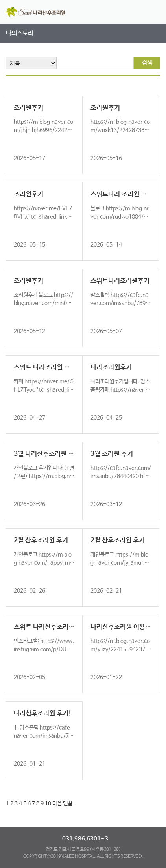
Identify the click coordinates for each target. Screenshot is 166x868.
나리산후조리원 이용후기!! (127, 627)
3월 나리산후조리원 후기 (47, 454)
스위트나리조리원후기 (120, 281)
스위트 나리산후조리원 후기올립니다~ (65, 627)
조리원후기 (29, 108)
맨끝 (68, 803)
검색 (147, 63)
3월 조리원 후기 (112, 454)
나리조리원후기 (111, 368)
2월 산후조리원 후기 (41, 541)
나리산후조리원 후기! (43, 714)
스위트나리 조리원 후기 (122, 194)
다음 (57, 803)
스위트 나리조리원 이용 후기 (52, 368)
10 (48, 803)
